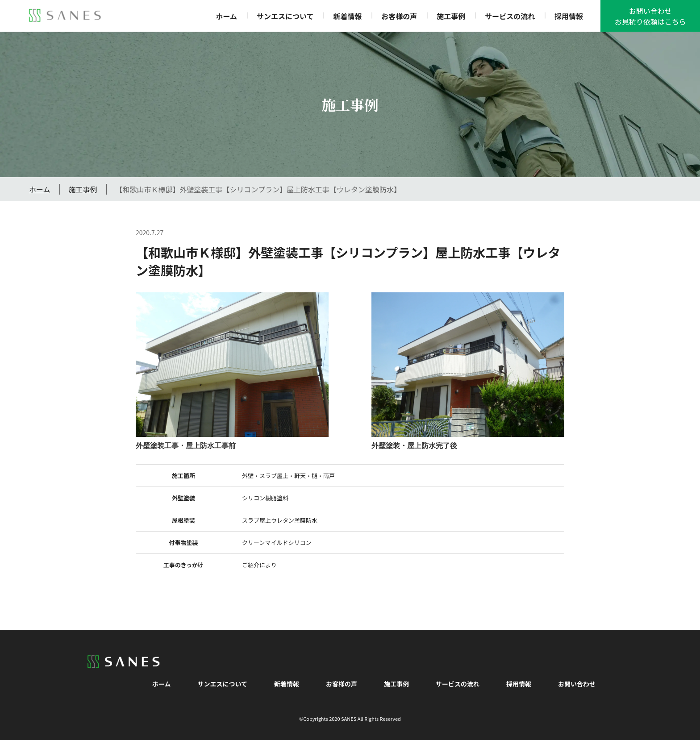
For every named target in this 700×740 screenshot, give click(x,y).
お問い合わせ (577, 684)
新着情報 (347, 16)
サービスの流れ (510, 16)
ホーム (227, 16)
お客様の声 (399, 16)
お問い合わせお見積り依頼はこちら (650, 16)
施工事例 (451, 16)
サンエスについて (285, 16)
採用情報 (569, 16)
